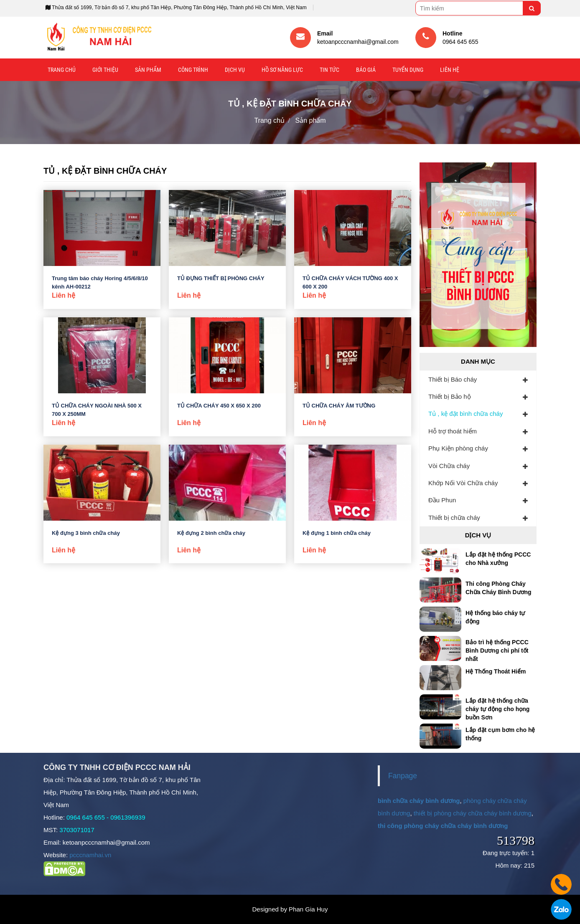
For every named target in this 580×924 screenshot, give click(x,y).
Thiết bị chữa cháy (454, 518)
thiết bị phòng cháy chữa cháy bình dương (473, 813)
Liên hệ (450, 70)
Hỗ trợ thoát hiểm (453, 431)
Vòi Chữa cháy (449, 466)
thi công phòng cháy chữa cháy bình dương (443, 826)
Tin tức (329, 70)
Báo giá (366, 70)
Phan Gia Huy (308, 909)
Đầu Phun (442, 500)
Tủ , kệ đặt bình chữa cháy (466, 414)
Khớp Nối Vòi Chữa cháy (463, 483)
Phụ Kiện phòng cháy (458, 448)
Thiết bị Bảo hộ (450, 396)
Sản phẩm (148, 70)
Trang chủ (62, 70)
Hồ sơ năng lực (282, 70)
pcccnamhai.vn (90, 855)
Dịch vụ (235, 70)
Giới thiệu (105, 70)
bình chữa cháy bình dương (419, 801)
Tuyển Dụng (408, 70)
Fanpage (403, 776)
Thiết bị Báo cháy (453, 379)
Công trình (193, 70)
